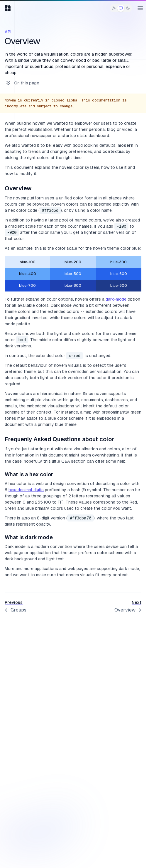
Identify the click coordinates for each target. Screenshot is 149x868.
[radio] (114, 8)
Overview (18, 188)
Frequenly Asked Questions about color (59, 439)
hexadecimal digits (26, 490)
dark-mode (116, 299)
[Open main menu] (140, 8)
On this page (22, 83)
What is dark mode (29, 537)
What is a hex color (29, 474)
